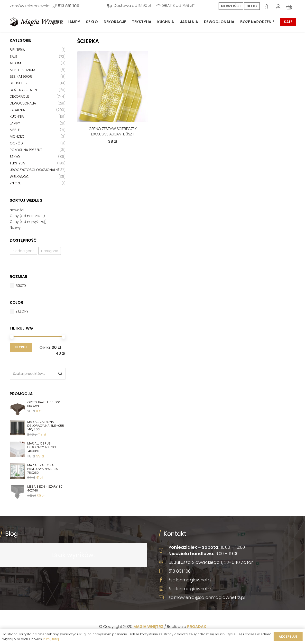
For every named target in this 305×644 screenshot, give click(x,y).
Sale (13, 57)
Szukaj (60, 374)
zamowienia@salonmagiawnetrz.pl (207, 597)
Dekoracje (19, 96)
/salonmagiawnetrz (190, 580)
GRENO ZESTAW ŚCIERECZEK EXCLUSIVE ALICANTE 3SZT (113, 131)
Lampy (15, 123)
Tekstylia (17, 163)
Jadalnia (17, 110)
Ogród (16, 143)
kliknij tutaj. (51, 639)
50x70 (21, 286)
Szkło (15, 157)
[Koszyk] (289, 7)
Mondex (17, 136)
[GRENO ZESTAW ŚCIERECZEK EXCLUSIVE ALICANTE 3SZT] (113, 87)
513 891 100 (180, 571)
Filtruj (21, 347)
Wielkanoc (19, 177)
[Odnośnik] (37, 22)
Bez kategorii (22, 76)
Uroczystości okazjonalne (35, 170)
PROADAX (197, 627)
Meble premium (22, 70)
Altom (15, 63)
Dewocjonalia (23, 103)
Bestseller (19, 83)
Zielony (22, 311)
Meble (15, 130)
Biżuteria (17, 50)
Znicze (15, 183)
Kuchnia (17, 116)
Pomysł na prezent (26, 150)
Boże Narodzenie (24, 90)
